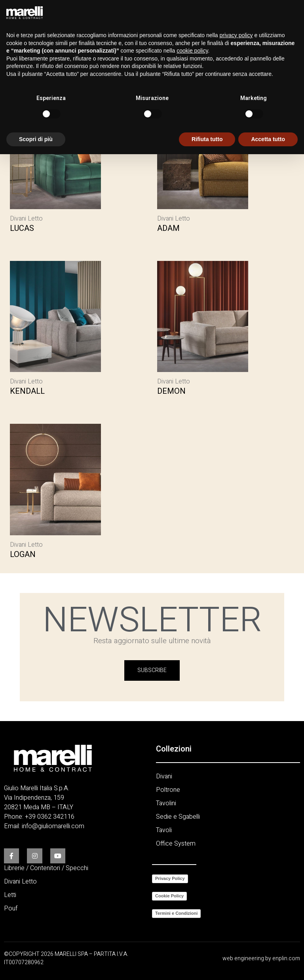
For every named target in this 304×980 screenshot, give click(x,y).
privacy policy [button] (236, 35)
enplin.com (286, 958)
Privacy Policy (170, 878)
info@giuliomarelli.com (53, 826)
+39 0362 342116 (50, 816)
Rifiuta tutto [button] (207, 139)
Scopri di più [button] (36, 139)
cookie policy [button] (192, 51)
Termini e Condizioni (176, 913)
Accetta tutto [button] (268, 139)
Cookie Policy (169, 895)
